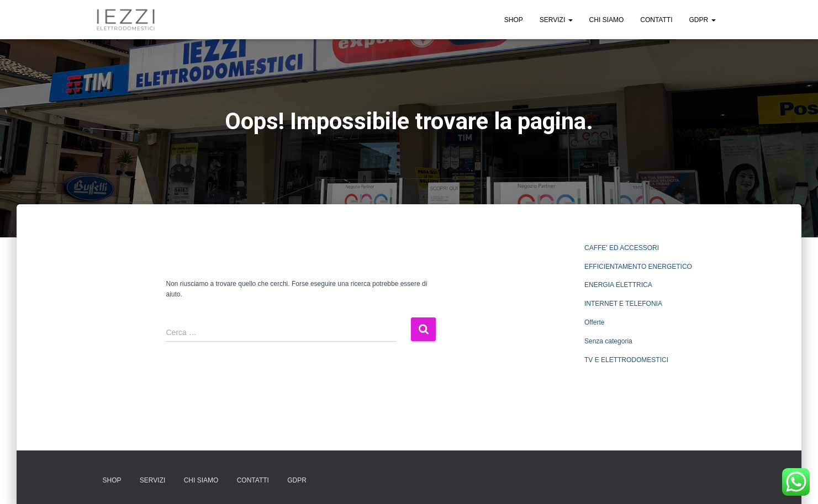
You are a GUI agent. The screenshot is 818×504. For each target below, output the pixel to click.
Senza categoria (608, 341)
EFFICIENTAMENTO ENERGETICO (638, 267)
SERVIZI (556, 20)
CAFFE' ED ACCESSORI (622, 248)
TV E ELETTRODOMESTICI (626, 360)
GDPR (702, 20)
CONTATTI (656, 20)
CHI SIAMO (607, 20)
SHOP (514, 20)
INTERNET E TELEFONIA (623, 304)
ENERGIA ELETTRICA (618, 285)
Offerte (594, 322)
